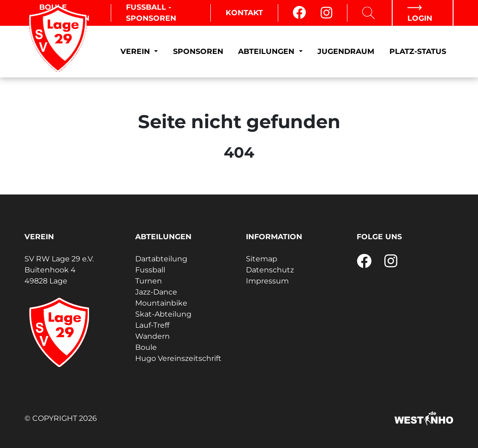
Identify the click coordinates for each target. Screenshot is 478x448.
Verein (136, 51)
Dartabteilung (161, 259)
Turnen (149, 281)
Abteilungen (267, 51)
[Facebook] (299, 13)
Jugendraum (346, 51)
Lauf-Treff (152, 325)
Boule (146, 347)
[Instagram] (326, 13)
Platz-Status (418, 51)
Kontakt (244, 13)
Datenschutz (270, 270)
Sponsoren (198, 51)
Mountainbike (161, 303)
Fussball (150, 270)
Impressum (267, 281)
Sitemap (262, 259)
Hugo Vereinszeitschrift (178, 358)
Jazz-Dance (156, 292)
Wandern (152, 336)
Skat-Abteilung (163, 314)
